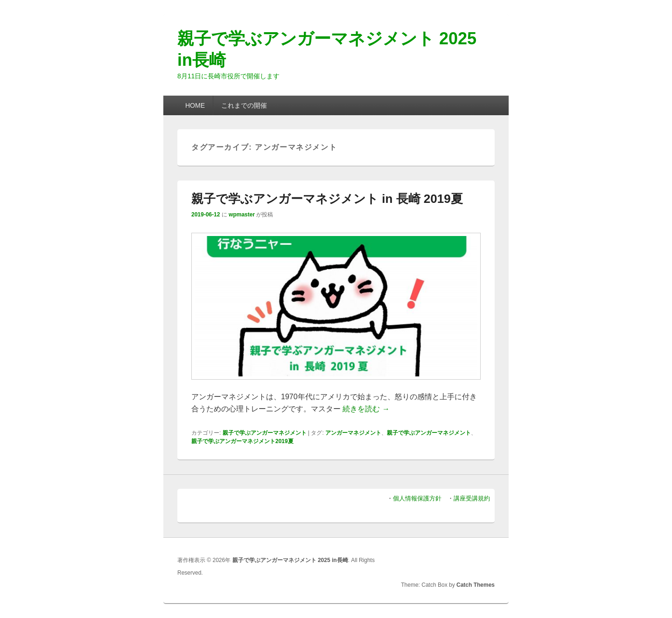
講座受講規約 (472, 498)
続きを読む (366, 409)
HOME (195, 105)
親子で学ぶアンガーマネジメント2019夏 (242, 441)
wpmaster (242, 215)
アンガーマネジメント (353, 433)
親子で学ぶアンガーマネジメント (265, 433)
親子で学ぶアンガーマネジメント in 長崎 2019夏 (327, 199)
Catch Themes (476, 585)
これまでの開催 (244, 105)
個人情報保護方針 (417, 498)
